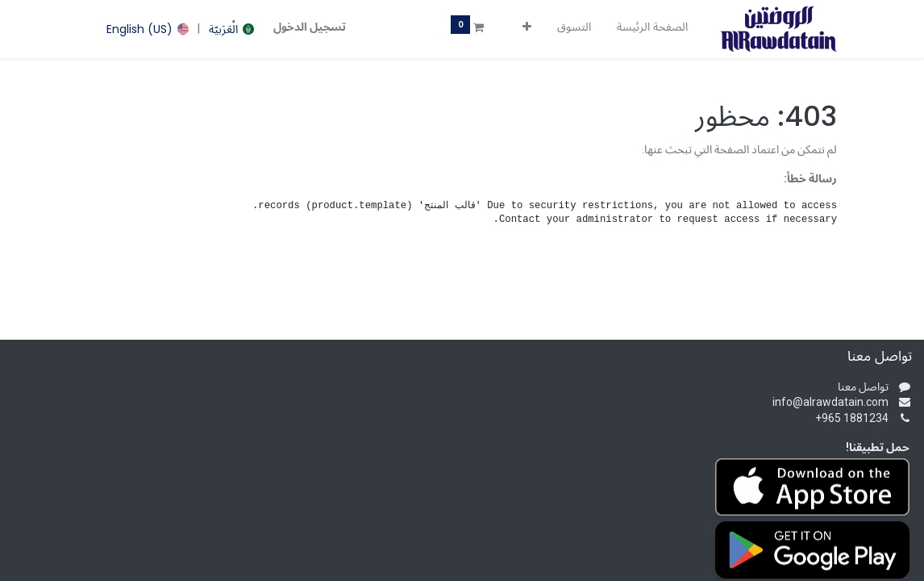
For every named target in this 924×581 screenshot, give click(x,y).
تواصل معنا (863, 387)
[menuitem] (652, 27)
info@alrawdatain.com (830, 402)
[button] (527, 27)
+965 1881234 (852, 418)
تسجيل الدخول (310, 27)
